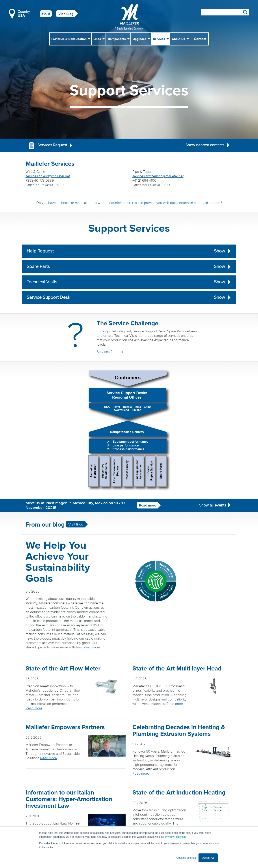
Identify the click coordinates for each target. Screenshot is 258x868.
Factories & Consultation (69, 39)
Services (159, 39)
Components (117, 39)
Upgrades (139, 39)
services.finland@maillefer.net (48, 176)
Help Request (129, 251)
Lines (97, 39)
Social (46, 14)
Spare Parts (129, 266)
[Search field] (225, 12)
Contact (200, 39)
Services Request (110, 352)
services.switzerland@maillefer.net (158, 176)
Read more (148, 505)
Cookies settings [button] (186, 858)
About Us (178, 39)
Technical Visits (129, 282)
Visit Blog (66, 14)
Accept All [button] (208, 858)
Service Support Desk (129, 297)
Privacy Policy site (176, 837)
